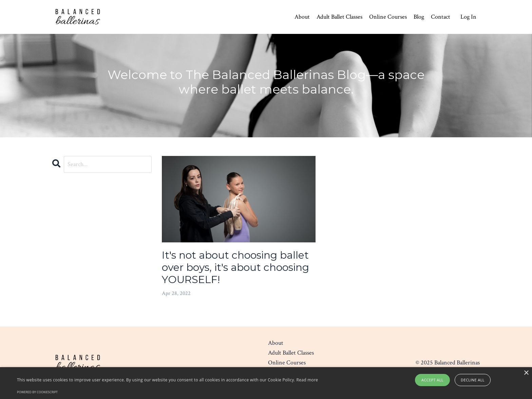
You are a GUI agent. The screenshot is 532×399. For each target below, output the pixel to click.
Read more (307, 380)
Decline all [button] (473, 380)
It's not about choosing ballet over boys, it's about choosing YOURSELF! (235, 267)
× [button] (526, 373)
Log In (468, 17)
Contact (441, 17)
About (302, 17)
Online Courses (388, 17)
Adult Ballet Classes (339, 17)
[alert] (266, 383)
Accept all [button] (432, 380)
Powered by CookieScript (37, 392)
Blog (419, 17)
